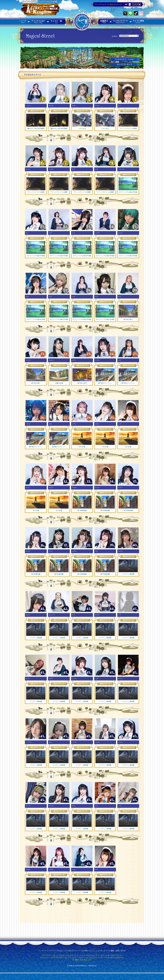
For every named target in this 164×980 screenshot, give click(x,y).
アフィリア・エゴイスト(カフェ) (80, 958)
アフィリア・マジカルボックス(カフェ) (109, 958)
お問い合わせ (121, 951)
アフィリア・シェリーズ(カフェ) (82, 955)
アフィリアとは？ (57, 951)
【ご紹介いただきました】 (82, 960)
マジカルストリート (73, 951)
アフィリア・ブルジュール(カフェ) (55, 955)
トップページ (43, 951)
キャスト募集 (109, 951)
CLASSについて (88, 951)
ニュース (99, 951)
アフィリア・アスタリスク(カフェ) (53, 958)
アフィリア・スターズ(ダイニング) (109, 955)
